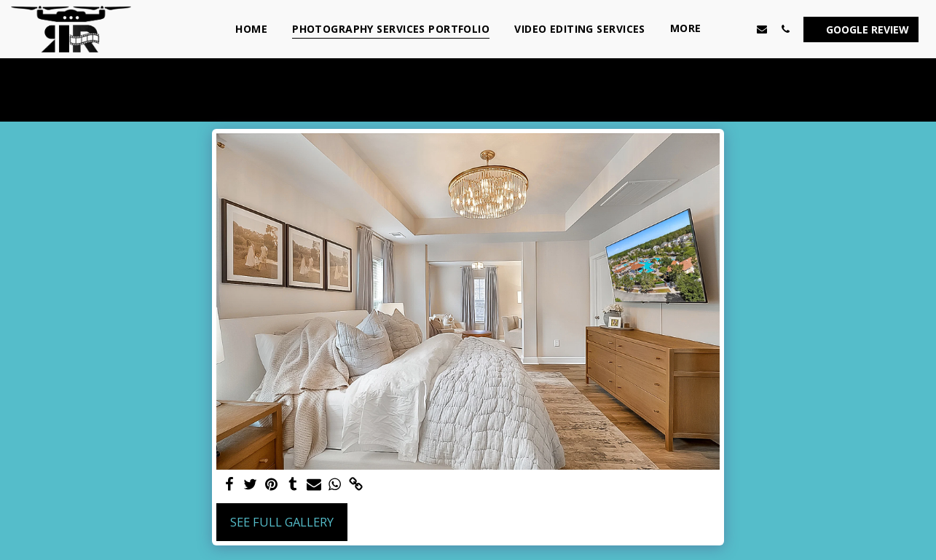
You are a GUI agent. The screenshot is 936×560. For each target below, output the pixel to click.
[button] (739, 29)
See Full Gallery (282, 522)
